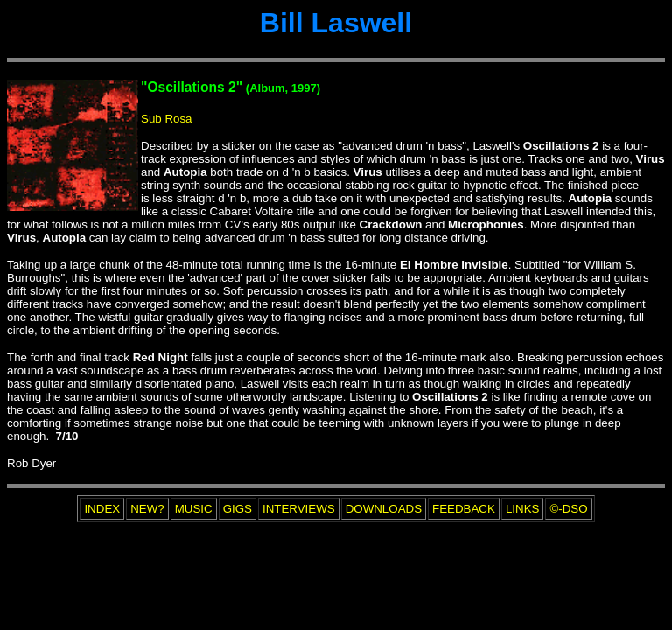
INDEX (102, 509)
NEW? (147, 509)
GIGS (238, 509)
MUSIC (194, 509)
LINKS (523, 509)
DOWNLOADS (384, 509)
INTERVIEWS (299, 509)
